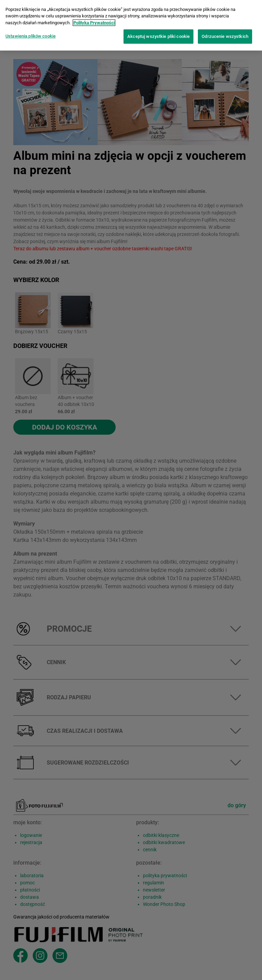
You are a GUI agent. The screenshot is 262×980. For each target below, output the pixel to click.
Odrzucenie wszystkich (225, 34)
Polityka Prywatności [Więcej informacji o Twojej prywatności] (94, 20)
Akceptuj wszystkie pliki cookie (158, 34)
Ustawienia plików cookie (31, 34)
